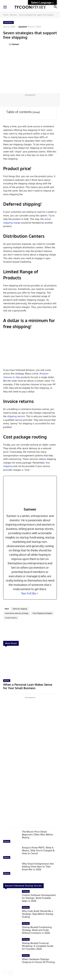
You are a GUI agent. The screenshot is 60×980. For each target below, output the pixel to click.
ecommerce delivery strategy (17, 613)
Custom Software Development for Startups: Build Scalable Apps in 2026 (39, 898)
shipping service (16, 416)
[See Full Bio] (38, 593)
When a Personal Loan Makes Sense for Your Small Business (28, 686)
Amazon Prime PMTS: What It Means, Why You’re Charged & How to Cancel (38, 850)
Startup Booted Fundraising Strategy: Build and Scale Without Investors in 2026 (37, 930)
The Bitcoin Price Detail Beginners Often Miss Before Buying (37, 834)
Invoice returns (11, 618)
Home (6, 15)
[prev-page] (5, 973)
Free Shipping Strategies (42, 613)
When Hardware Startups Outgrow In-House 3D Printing (38, 961)
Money (7, 681)
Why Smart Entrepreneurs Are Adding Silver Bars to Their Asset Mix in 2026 (38, 867)
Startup (26, 891)
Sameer (15, 44)
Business (14, 15)
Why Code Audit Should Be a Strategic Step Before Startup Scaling (38, 914)
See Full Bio (29, 593)
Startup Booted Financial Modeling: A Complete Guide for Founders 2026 (38, 946)
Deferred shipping (20, 609)
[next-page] (10, 973)
